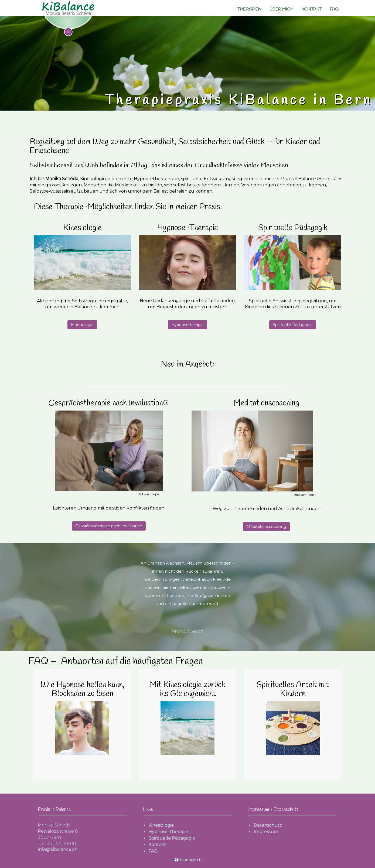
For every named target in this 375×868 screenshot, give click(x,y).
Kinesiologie (82, 325)
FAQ (334, 9)
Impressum (266, 832)
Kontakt (312, 9)
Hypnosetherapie (187, 325)
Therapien (249, 9)
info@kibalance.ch (58, 850)
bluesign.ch (188, 860)
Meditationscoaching (266, 527)
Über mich (281, 9)
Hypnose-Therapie (168, 832)
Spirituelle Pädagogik (293, 325)
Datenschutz (268, 825)
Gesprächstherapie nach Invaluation (109, 526)
